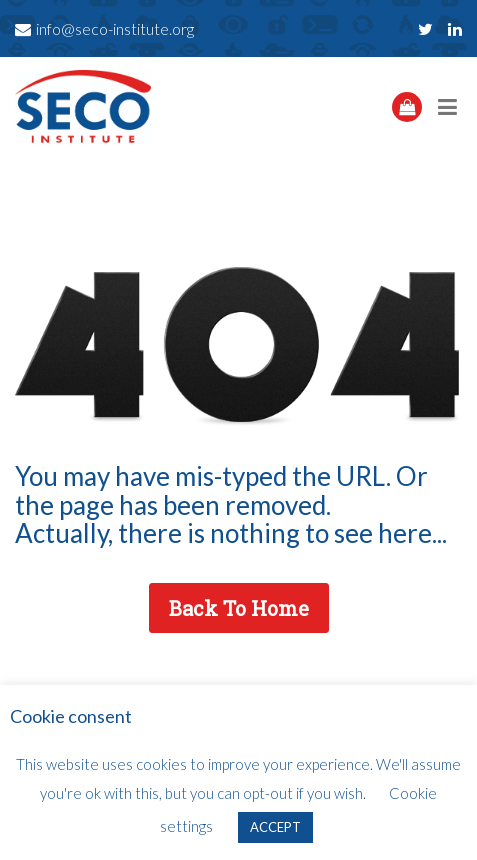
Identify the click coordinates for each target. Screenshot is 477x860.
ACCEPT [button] (275, 827)
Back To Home (239, 608)
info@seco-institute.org (115, 28)
